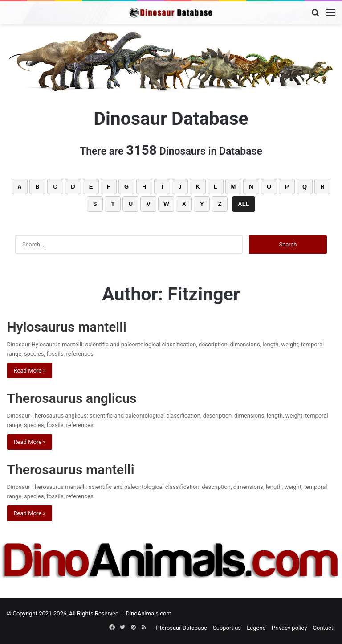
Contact (323, 628)
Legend (256, 628)
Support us (227, 628)
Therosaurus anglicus (72, 398)
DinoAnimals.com (149, 613)
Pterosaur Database (181, 628)
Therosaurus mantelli (71, 470)
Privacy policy (289, 628)
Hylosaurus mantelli (67, 327)
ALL (243, 204)
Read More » (30, 371)
